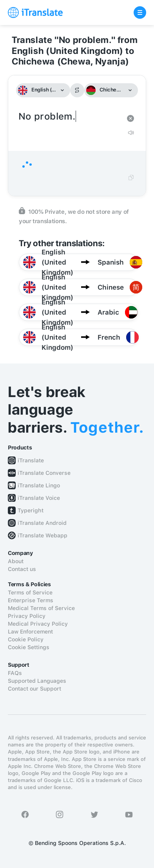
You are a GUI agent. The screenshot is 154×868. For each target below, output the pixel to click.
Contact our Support (34, 689)
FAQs (15, 673)
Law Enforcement (30, 632)
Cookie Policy (26, 639)
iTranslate (31, 460)
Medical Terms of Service (41, 608)
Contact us (22, 569)
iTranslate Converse (44, 473)
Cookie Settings (29, 647)
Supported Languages (37, 681)
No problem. (69, 117)
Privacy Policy (27, 616)
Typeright (31, 510)
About (16, 561)
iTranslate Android (42, 523)
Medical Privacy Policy (38, 624)
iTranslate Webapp (43, 535)
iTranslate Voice (39, 498)
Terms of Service (30, 592)
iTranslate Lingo (39, 485)
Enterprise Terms (31, 600)
